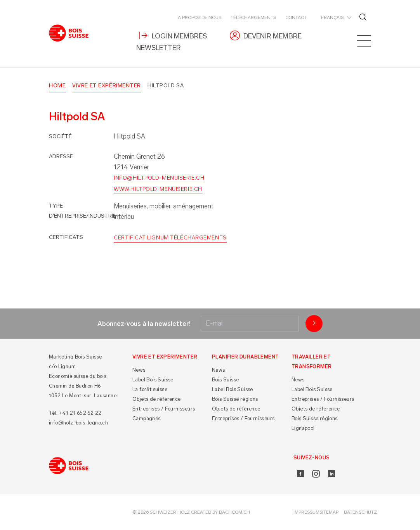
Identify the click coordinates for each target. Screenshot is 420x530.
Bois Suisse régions (235, 399)
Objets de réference (157, 399)
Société (60, 136)
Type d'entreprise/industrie (82, 211)
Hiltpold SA (166, 86)
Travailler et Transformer (312, 362)
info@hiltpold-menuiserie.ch (159, 178)
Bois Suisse (225, 380)
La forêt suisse (150, 389)
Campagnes (147, 418)
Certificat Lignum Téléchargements (170, 238)
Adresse (61, 157)
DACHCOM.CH (234, 512)
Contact (296, 17)
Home (57, 86)
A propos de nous (200, 17)
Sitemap (329, 512)
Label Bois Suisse (153, 380)
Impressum (306, 512)
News (139, 370)
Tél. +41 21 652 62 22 (75, 413)
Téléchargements (253, 17)
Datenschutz (360, 512)
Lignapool (303, 428)
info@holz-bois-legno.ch (78, 423)
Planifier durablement (245, 357)
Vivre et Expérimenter (107, 86)
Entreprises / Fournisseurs (164, 409)
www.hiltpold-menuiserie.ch (158, 189)
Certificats (66, 237)
